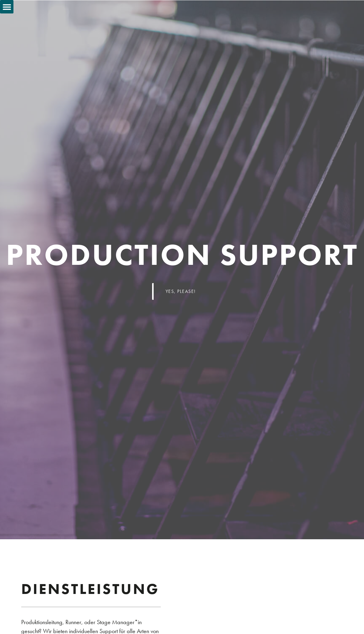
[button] (7, 7)
